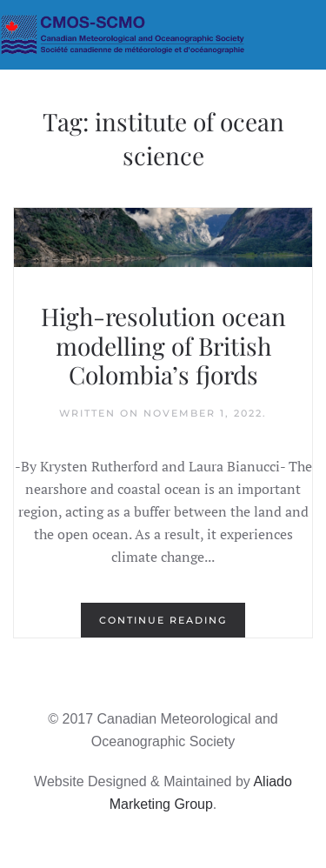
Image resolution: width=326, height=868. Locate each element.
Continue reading (163, 620)
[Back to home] (163, 35)
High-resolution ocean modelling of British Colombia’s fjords (163, 345)
